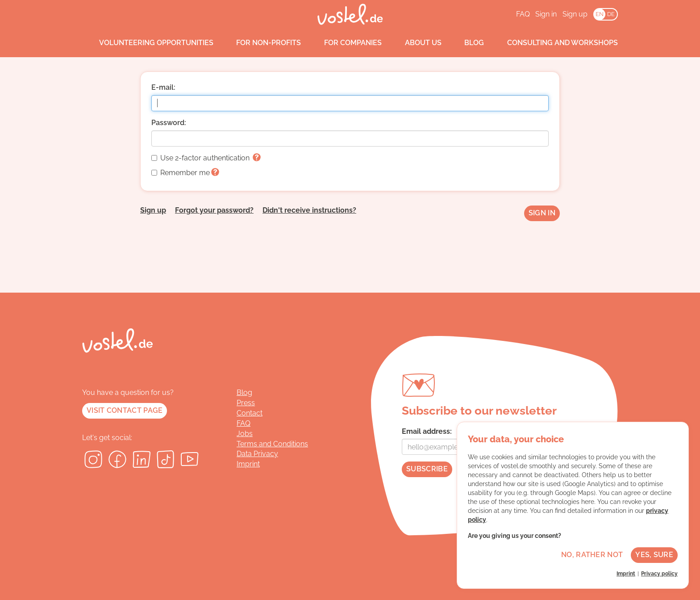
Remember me (185, 173)
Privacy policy (659, 574)
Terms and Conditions (272, 444)
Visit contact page (125, 410)
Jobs (245, 434)
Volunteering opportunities (148, 43)
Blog (466, 43)
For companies (344, 43)
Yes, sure (654, 555)
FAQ (523, 14)
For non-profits (260, 43)
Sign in (546, 14)
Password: (169, 123)
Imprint (248, 464)
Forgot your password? (214, 210)
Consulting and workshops (554, 43)
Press (246, 403)
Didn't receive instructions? (309, 210)
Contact (250, 413)
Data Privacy (257, 454)
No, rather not (592, 555)
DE (611, 14)
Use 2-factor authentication (206, 158)
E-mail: (163, 87)
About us (415, 43)
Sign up (575, 14)
